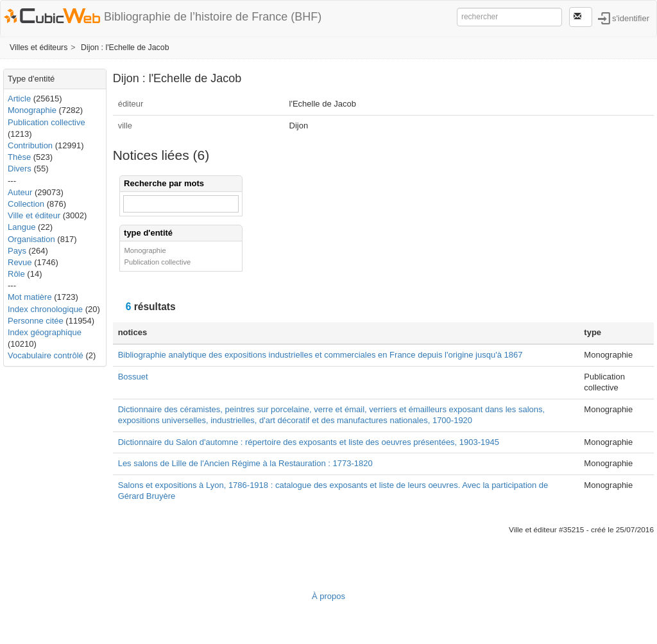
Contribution (30, 145)
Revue (20, 262)
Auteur (20, 192)
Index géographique (45, 332)
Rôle (16, 274)
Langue (21, 227)
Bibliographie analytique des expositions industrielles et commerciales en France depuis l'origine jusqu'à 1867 (320, 355)
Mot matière (30, 297)
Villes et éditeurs (38, 48)
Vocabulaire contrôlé (46, 355)
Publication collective (47, 122)
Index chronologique (45, 309)
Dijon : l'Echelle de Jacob (125, 48)
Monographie (32, 110)
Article (19, 99)
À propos (328, 596)
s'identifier (631, 18)
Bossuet (133, 377)
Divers (20, 169)
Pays (17, 251)
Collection (26, 204)
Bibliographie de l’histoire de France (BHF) (213, 17)
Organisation (31, 239)
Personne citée (36, 321)
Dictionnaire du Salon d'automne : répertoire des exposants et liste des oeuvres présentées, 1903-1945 (309, 442)
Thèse (19, 157)
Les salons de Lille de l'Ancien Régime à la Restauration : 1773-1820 (245, 463)
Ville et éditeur (35, 215)
